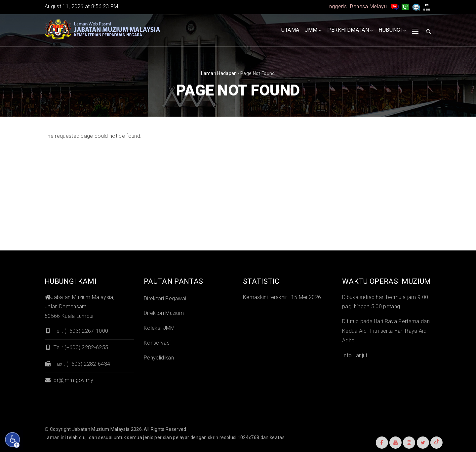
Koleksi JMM (159, 328)
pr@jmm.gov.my (69, 380)
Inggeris (337, 6)
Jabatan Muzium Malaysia (101, 429)
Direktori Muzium (164, 313)
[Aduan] (416, 6)
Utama (290, 30)
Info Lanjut (355, 355)
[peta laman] (427, 6)
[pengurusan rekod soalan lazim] (395, 6)
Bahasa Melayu (368, 6)
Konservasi (157, 343)
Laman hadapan (219, 73)
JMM (313, 30)
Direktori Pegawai (165, 299)
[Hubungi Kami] (405, 6)
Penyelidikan (159, 358)
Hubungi (392, 30)
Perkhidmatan (350, 30)
